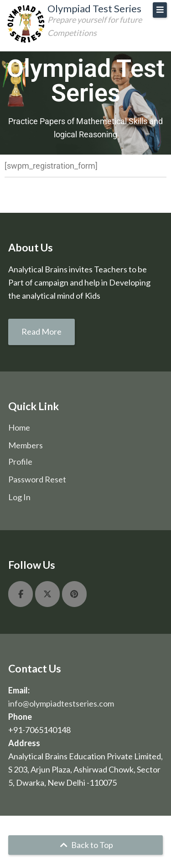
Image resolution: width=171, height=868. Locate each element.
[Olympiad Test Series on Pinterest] (74, 594)
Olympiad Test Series (94, 8)
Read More (41, 331)
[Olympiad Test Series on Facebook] (21, 594)
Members (26, 445)
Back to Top (85, 845)
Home (19, 427)
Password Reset (37, 479)
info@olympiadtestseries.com (61, 703)
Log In (19, 497)
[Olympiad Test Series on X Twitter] (47, 594)
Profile (20, 462)
